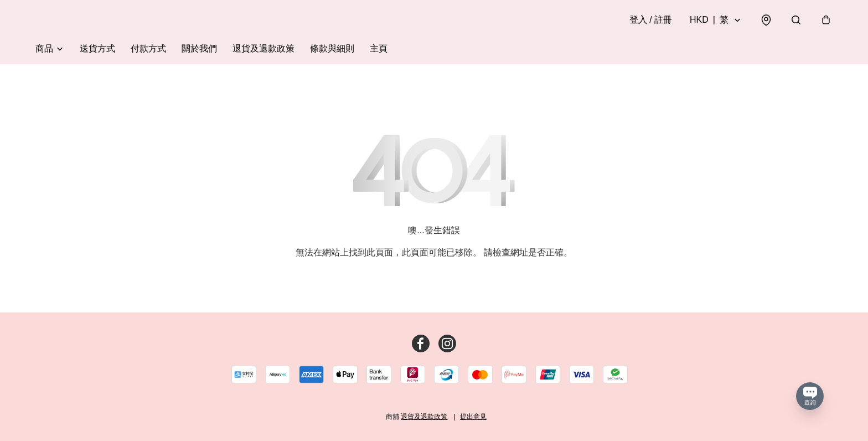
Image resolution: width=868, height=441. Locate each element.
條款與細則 (332, 48)
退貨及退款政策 (263, 48)
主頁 (379, 48)
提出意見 (473, 417)
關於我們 (199, 48)
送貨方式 (97, 48)
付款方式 (148, 48)
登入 (651, 20)
